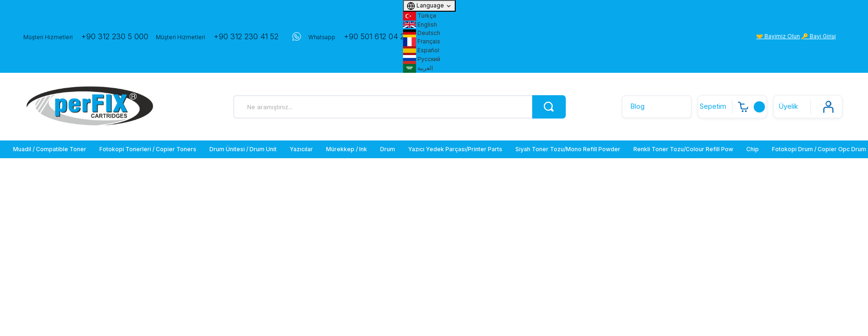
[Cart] (732, 107)
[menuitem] (51, 149)
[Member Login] (808, 107)
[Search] (399, 107)
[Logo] (90, 107)
